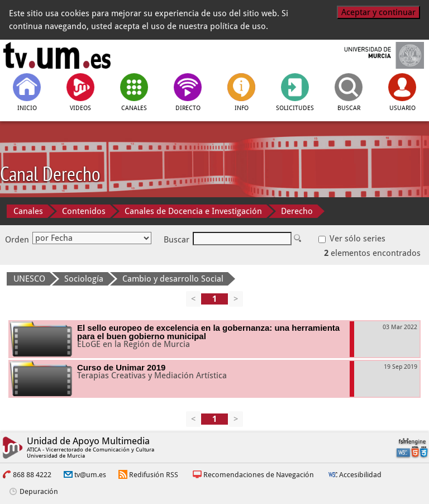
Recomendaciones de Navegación (259, 475)
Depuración (39, 491)
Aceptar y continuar (378, 12)
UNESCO (29, 279)
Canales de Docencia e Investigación (193, 211)
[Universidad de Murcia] (372, 55)
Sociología (84, 279)
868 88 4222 (32, 475)
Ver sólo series (352, 239)
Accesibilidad (360, 475)
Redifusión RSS (154, 475)
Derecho (297, 211)
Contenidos (84, 211)
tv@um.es (90, 475)
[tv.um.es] (57, 55)
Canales (28, 211)
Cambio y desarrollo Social (173, 279)
